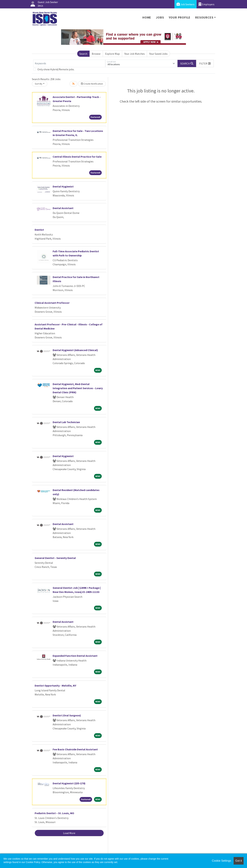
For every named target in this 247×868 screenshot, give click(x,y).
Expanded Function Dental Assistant (75, 656)
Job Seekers (186, 4)
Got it (239, 861)
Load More (69, 833)
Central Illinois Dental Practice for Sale (77, 157)
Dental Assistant (63, 208)
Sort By (39, 84)
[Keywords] (69, 63)
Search (83, 54)
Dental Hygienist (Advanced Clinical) (75, 350)
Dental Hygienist (63, 186)
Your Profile (180, 17)
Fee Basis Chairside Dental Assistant (75, 749)
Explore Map (112, 54)
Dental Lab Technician (66, 422)
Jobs (160, 17)
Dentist (39, 230)
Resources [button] (204, 17)
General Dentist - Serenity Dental (55, 558)
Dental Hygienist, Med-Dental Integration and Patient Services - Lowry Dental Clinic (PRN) (78, 388)
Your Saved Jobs (158, 54)
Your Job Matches (135, 54)
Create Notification (92, 84)
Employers (207, 4)
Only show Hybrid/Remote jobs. (56, 69)
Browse (96, 54)
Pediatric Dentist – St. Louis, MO (54, 813)
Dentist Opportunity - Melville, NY (55, 686)
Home (147, 17)
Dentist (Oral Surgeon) (67, 715)
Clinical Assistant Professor (52, 303)
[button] (205, 63)
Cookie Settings (221, 861)
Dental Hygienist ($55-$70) (69, 783)
